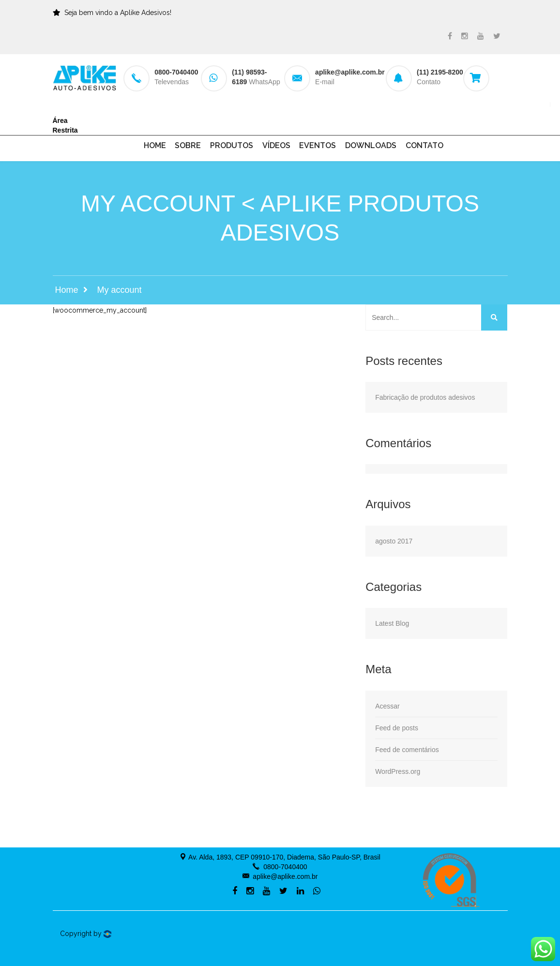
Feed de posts (397, 728)
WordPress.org (398, 771)
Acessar (387, 706)
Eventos (318, 145)
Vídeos (276, 145)
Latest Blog (392, 623)
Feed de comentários (407, 750)
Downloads (371, 145)
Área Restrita (65, 125)
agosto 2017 (394, 541)
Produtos (232, 145)
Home (155, 145)
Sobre (188, 145)
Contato (424, 145)
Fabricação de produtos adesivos (425, 397)
